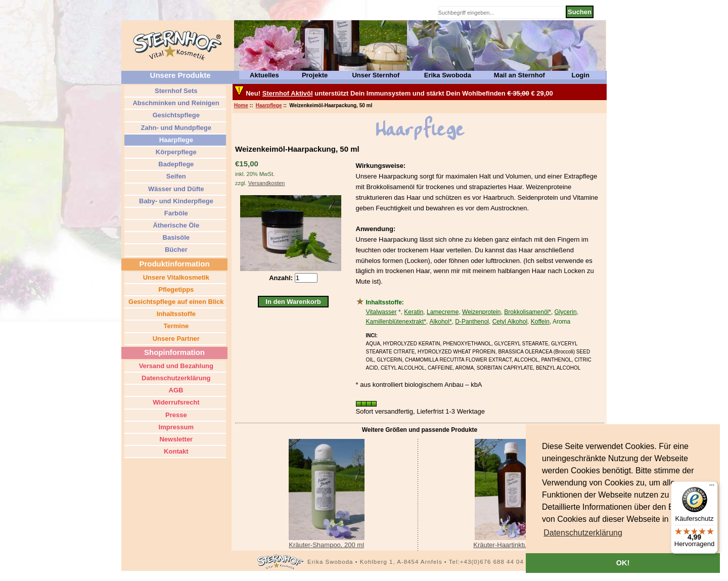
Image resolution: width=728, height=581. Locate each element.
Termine (175, 326)
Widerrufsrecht (175, 402)
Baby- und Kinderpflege (175, 201)
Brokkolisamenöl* (528, 312)
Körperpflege (175, 152)
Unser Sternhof (376, 75)
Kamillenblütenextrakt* (396, 322)
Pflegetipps (175, 289)
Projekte (315, 75)
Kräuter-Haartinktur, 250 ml (513, 545)
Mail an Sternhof (519, 75)
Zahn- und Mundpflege (175, 128)
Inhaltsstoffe (175, 314)
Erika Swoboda (448, 75)
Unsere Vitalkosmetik (175, 277)
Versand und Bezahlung (175, 366)
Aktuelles (264, 75)
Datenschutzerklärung (175, 378)
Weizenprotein (482, 312)
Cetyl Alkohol (510, 322)
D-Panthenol (472, 322)
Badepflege (175, 164)
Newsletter (175, 439)
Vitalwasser (381, 312)
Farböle (175, 213)
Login (580, 75)
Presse (175, 415)
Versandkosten (267, 183)
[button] (583, 533)
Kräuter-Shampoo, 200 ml (326, 545)
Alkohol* (441, 322)
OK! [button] (623, 563)
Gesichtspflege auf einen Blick (175, 302)
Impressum (175, 427)
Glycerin (566, 312)
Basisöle (175, 237)
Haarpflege (269, 105)
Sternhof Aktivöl (288, 93)
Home (241, 105)
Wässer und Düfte (175, 189)
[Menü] (712, 487)
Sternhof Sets (175, 91)
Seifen (175, 176)
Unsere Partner (175, 339)
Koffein (540, 322)
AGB (175, 390)
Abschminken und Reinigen (175, 103)
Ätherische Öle (175, 225)
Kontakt (175, 451)
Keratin (414, 312)
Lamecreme (443, 312)
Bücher (175, 250)
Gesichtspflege (175, 115)
